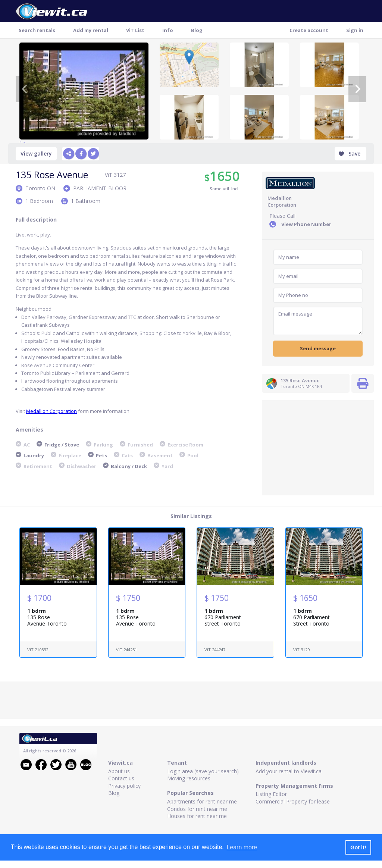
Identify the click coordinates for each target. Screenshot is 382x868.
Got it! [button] (358, 847)
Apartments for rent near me (202, 801)
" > (84, 91)
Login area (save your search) (203, 771)
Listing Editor (271, 794)
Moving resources (189, 778)
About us (119, 771)
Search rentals (37, 30)
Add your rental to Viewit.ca (289, 771)
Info (168, 30)
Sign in (355, 30)
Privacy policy (124, 786)
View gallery (36, 153)
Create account (309, 30)
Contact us (121, 778)
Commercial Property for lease (293, 801)
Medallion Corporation (51, 411)
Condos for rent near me (197, 809)
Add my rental (91, 30)
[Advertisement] (318, 447)
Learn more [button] (242, 847)
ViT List (135, 30)
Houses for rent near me (197, 816)
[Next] (357, 89)
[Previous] (25, 89)
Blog (197, 30)
